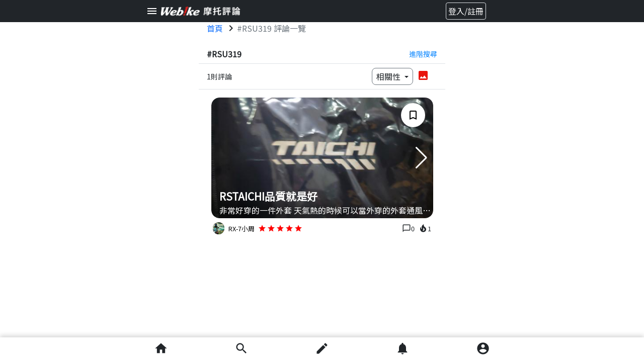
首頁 (215, 28)
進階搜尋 (423, 54)
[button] (421, 158)
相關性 (389, 76)
